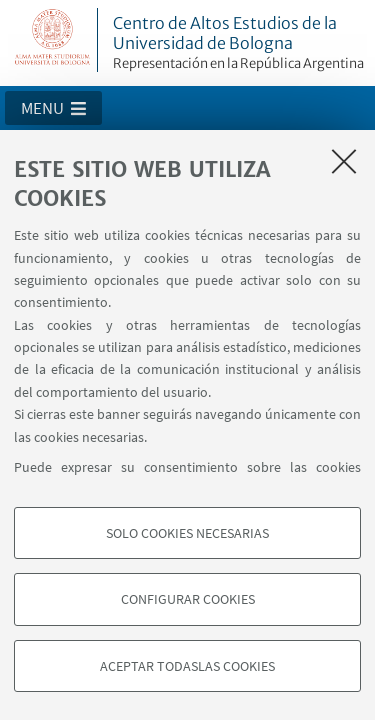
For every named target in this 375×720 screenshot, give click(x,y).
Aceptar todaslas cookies (187, 666)
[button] (53, 108)
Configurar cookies (188, 599)
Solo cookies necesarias (187, 533)
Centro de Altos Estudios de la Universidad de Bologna (240, 42)
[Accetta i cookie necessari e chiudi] (344, 161)
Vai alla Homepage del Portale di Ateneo (53, 40)
